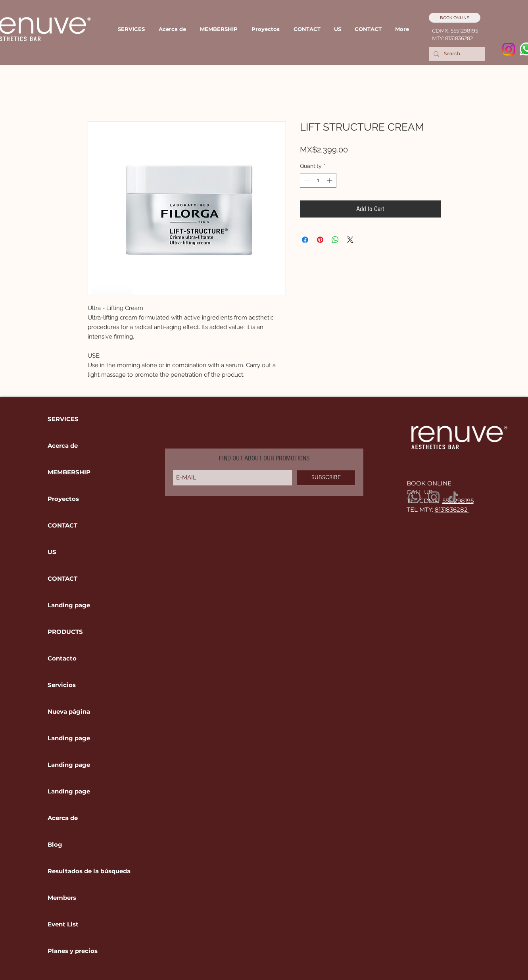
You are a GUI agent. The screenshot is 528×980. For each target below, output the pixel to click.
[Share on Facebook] (305, 240)
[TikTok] (453, 497)
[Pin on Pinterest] (320, 240)
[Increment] (330, 180)
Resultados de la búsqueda (75, 871)
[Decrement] (306, 180)
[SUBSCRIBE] (326, 478)
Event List (63, 924)
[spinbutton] (318, 180)
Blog (55, 844)
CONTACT (62, 525)
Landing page (69, 605)
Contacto (62, 658)
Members (62, 898)
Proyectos (63, 499)
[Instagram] (509, 49)
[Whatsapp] (414, 497)
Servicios (62, 685)
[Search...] (456, 54)
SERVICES (63, 419)
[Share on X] (350, 240)
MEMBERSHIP (69, 472)
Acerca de (63, 446)
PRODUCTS (65, 632)
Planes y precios (73, 951)
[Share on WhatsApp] (335, 240)
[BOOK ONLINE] (455, 18)
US (52, 552)
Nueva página (69, 711)
